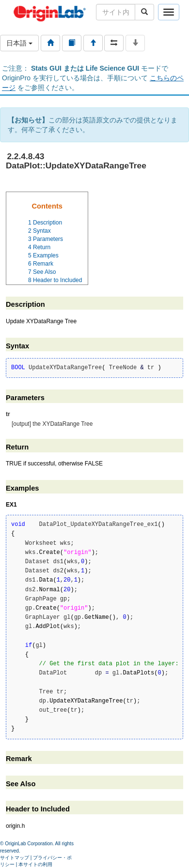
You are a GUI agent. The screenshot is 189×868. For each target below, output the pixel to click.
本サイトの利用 (35, 864)
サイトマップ (15, 858)
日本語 (19, 43)
